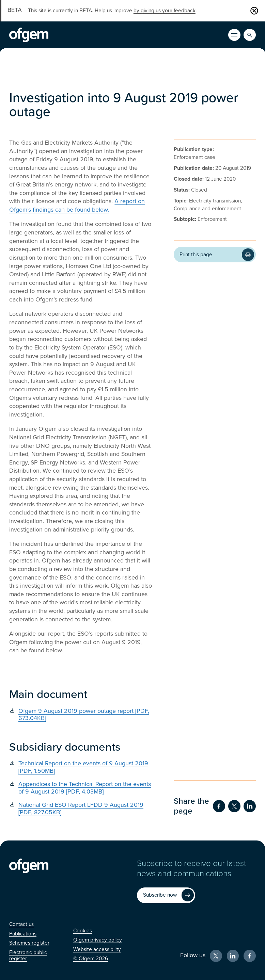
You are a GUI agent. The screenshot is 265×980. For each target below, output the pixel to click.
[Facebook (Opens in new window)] (250, 956)
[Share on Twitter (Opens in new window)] (234, 806)
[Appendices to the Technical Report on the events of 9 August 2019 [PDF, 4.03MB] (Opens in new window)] (81, 788)
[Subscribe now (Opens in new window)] (166, 895)
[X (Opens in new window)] (216, 956)
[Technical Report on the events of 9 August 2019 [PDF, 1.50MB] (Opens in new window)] (81, 767)
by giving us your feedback (165, 11)
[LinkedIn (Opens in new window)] (233, 956)
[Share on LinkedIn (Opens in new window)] (250, 806)
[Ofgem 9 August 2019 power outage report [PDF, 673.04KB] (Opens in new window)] (81, 715)
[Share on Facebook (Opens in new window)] (219, 806)
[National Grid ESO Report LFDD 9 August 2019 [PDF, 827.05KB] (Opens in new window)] (81, 809)
